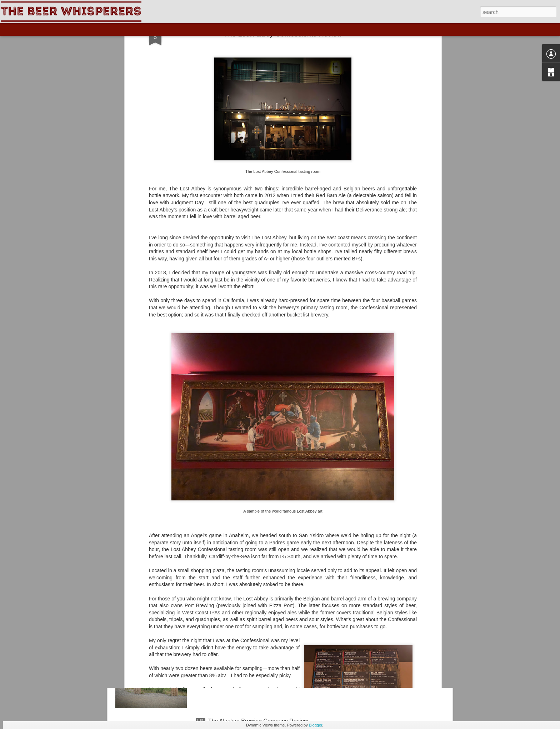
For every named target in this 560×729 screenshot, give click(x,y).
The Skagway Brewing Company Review (260, 559)
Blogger (316, 725)
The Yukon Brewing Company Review (256, 640)
